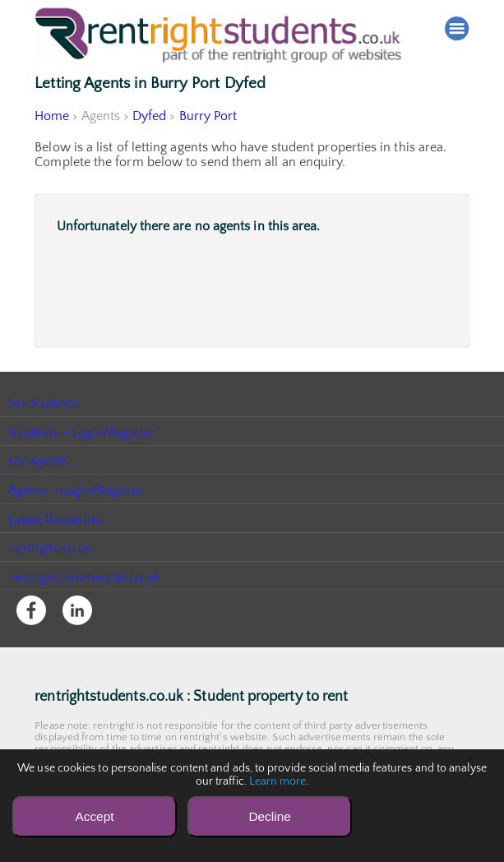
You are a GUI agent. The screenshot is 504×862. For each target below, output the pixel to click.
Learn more (278, 781)
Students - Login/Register (82, 433)
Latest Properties (56, 520)
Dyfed (150, 116)
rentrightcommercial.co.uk (85, 577)
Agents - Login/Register (76, 490)
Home (52, 116)
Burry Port (208, 116)
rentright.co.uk (51, 549)
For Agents (38, 461)
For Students (44, 404)
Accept (94, 816)
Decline (269, 816)
